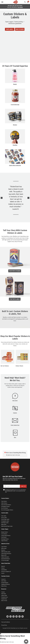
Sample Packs (4, 599)
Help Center (15, 401)
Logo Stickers (4, 547)
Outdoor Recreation (5, 557)
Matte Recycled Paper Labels (7, 526)
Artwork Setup (4, 595)
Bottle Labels (4, 548)
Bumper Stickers (5, 532)
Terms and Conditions (6, 622)
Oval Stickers (4, 537)
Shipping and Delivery (6, 584)
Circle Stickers (4, 534)
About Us (3, 566)
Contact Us (3, 579)
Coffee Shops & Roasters (6, 554)
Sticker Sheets (19, 366)
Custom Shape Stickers (6, 536)
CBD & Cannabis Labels (6, 552)
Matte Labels (4, 524)
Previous (2, 198)
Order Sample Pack (15, 425)
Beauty (15, 84)
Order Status (4, 581)
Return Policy (4, 586)
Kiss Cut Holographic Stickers (7, 510)
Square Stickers (4, 541)
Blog (15, 437)
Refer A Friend (4, 601)
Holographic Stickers (6, 507)
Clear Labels (4, 516)
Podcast (3, 568)
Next (28, 198)
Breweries (3, 550)
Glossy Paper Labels (5, 519)
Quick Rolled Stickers (6, 559)
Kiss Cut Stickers (5, 508)
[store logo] (15, 2)
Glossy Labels (4, 518)
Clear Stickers (4, 501)
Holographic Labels (5, 521)
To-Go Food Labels (5, 560)
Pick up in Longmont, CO (6, 572)
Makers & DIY (4, 555)
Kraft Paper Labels (5, 523)
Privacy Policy (4, 625)
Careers (3, 573)
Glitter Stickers (4, 503)
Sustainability (4, 570)
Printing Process (5, 597)
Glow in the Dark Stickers (6, 505)
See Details (20, 7)
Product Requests (5, 583)
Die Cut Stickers (5, 366)
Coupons (15, 413)
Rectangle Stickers (5, 539)
